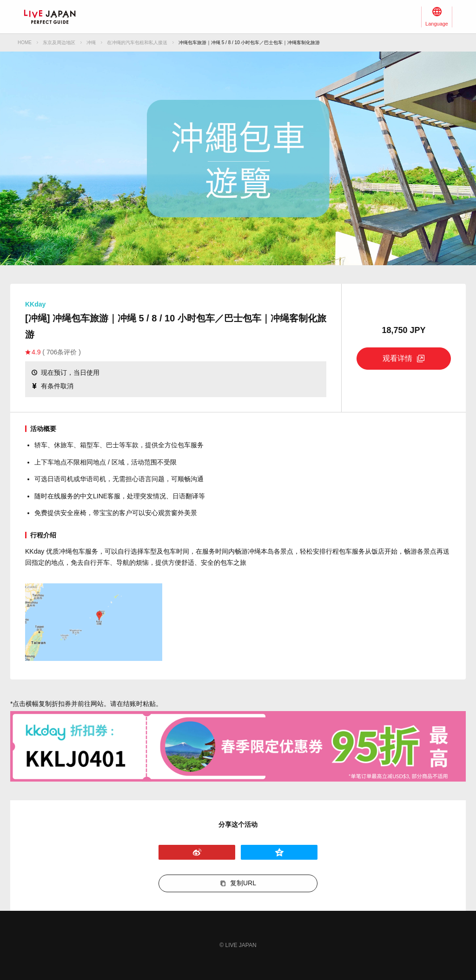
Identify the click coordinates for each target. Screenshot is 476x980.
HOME (25, 42)
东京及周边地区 (59, 42)
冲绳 (91, 42)
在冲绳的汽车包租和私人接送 (137, 42)
